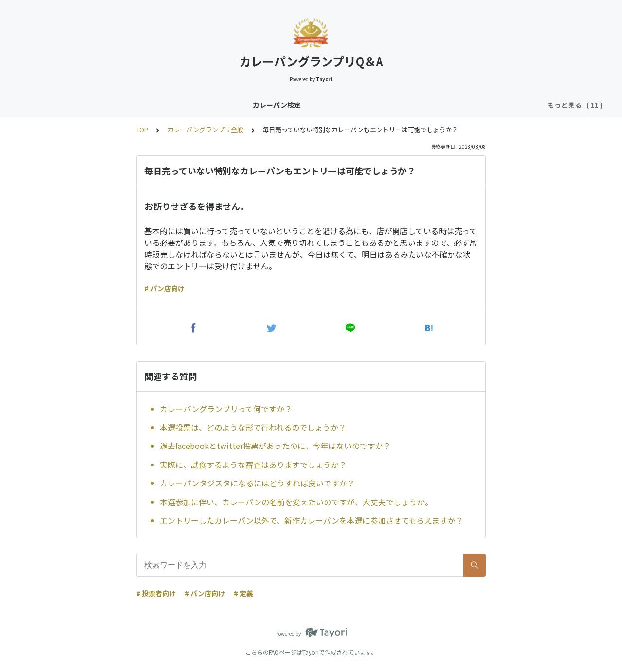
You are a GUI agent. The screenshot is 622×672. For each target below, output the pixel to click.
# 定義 (243, 593)
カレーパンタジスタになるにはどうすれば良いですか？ (257, 483)
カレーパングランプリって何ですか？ (226, 409)
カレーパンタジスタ (165, 105)
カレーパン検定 (97, 105)
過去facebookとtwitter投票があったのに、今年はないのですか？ (275, 446)
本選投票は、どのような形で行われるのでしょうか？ (253, 427)
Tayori (311, 652)
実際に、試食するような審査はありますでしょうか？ (253, 465)
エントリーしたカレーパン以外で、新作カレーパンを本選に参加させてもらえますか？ (311, 520)
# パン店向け (164, 288)
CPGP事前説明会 (459, 105)
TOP (142, 129)
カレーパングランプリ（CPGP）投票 (363, 105)
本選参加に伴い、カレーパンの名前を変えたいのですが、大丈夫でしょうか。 (296, 502)
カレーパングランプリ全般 (251, 105)
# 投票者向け (156, 593)
